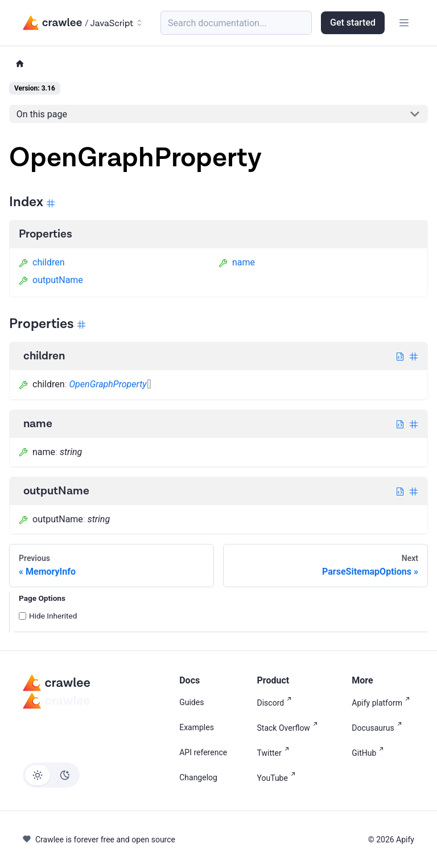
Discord (277, 702)
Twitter (275, 752)
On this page (42, 114)
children (42, 262)
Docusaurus (379, 727)
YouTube (279, 777)
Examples (197, 727)
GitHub (370, 752)
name (237, 262)
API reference (203, 752)
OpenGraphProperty (108, 384)
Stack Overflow (290, 727)
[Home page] (20, 64)
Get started (353, 22)
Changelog (198, 777)
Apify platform (383, 702)
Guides (191, 702)
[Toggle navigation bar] (404, 23)
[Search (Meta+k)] (236, 23)
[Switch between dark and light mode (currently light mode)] (51, 775)
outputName (51, 280)
